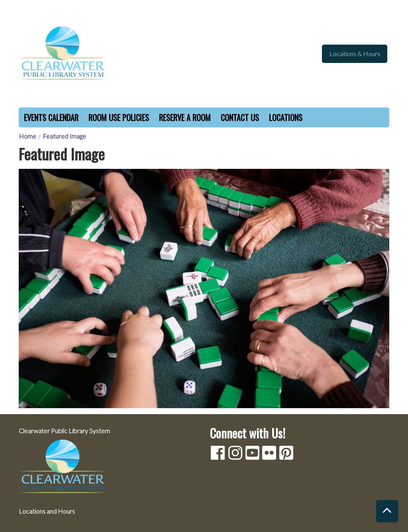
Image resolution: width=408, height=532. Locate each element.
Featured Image (64, 136)
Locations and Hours (47, 511)
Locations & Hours (355, 54)
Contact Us (240, 117)
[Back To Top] (387, 511)
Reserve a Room (185, 117)
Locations (286, 117)
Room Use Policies (119, 117)
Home (27, 136)
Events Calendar (51, 117)
